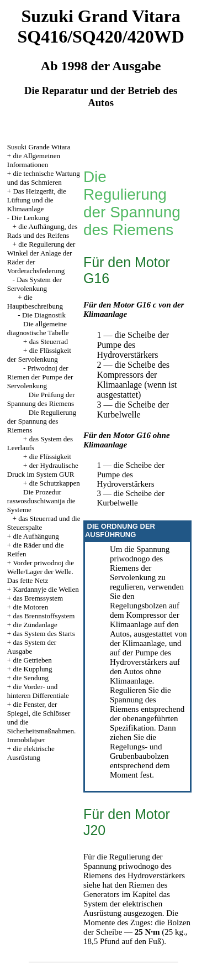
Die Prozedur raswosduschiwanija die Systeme (41, 501)
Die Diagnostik (44, 315)
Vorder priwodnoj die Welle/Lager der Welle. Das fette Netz (41, 572)
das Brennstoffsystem (44, 616)
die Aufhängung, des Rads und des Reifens (43, 231)
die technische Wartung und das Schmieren (44, 178)
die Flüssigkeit (50, 457)
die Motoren (30, 607)
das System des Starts (44, 634)
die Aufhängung (36, 536)
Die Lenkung (30, 218)
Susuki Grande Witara (39, 147)
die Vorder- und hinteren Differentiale (38, 691)
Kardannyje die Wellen (46, 589)
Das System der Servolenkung (34, 284)
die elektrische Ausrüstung (31, 753)
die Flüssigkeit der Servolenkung (39, 355)
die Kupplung (32, 669)
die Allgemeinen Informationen (34, 160)
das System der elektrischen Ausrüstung (127, 904)
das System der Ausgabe (32, 647)
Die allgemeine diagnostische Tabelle (38, 328)
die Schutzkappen (55, 483)
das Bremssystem (38, 598)
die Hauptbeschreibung (35, 302)
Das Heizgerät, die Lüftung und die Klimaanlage (37, 200)
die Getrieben (32, 660)
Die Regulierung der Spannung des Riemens (42, 421)
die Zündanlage (35, 625)
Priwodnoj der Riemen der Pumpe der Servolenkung (40, 377)
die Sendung (31, 678)
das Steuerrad (49, 342)
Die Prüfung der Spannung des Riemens (41, 399)
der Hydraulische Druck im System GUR (43, 470)
